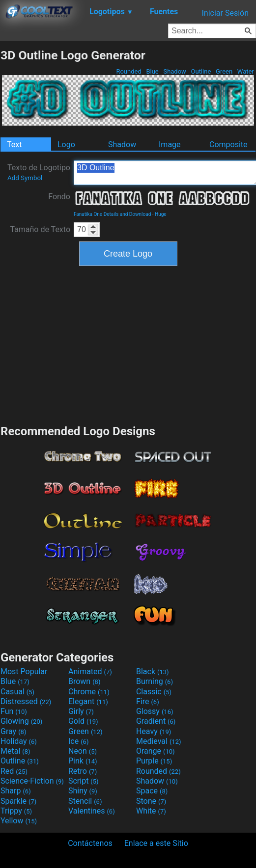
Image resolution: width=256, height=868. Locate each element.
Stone (151, 801)
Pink (83, 761)
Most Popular (24, 671)
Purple (154, 761)
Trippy (16, 811)
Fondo (59, 197)
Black (153, 671)
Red (14, 771)
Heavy (154, 731)
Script (84, 781)
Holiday (19, 741)
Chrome (89, 692)
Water (246, 71)
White (151, 811)
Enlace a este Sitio (156, 843)
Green (224, 71)
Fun (14, 711)
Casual (17, 692)
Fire (148, 701)
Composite (228, 145)
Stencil (85, 801)
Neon (83, 751)
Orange (156, 751)
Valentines (92, 811)
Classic (154, 692)
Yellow (19, 821)
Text (14, 145)
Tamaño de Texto (40, 229)
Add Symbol (25, 178)
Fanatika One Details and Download (112, 214)
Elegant (88, 701)
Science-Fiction (32, 781)
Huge (161, 214)
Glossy (155, 711)
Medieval (159, 741)
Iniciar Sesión (225, 13)
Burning (155, 681)
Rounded (129, 71)
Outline (201, 71)
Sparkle (18, 801)
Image (170, 145)
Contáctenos (90, 843)
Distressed (26, 701)
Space (152, 791)
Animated (90, 671)
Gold (83, 721)
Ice (78, 741)
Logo (66, 145)
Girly (81, 711)
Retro (83, 771)
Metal (15, 751)
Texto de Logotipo (39, 172)
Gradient (156, 721)
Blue (152, 71)
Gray (13, 731)
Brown (84, 681)
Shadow (175, 71)
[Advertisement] (128, 344)
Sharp (16, 791)
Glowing (21, 721)
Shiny (83, 791)
